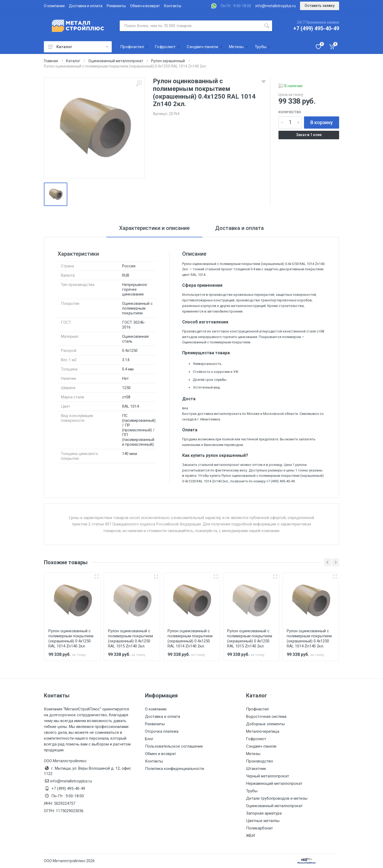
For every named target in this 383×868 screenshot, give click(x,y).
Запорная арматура (264, 813)
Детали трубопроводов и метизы (277, 798)
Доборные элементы (265, 724)
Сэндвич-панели (261, 746)
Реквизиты (116, 6)
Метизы (253, 754)
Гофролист (256, 739)
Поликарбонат (259, 828)
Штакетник (256, 769)
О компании (54, 6)
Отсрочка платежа (162, 731)
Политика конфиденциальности (174, 769)
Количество (290, 112)
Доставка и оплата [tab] (240, 228)
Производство (260, 761)
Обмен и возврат (145, 6)
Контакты (173, 6)
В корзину (322, 122)
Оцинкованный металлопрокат (274, 806)
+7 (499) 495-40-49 (316, 28)
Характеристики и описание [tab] (154, 228)
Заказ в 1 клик (309, 135)
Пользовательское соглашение (174, 746)
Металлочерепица (263, 731)
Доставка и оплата (86, 6)
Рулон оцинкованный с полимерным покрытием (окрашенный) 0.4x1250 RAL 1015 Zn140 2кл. (130, 639)
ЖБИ (250, 836)
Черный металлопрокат (268, 776)
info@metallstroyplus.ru (276, 6)
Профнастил (257, 709)
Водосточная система (266, 717)
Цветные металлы (263, 821)
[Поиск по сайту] (191, 26)
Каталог (78, 47)
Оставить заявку (320, 6)
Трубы (252, 791)
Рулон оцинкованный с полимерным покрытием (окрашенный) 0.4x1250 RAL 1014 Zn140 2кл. (71, 639)
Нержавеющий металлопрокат (274, 783)
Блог (149, 739)
